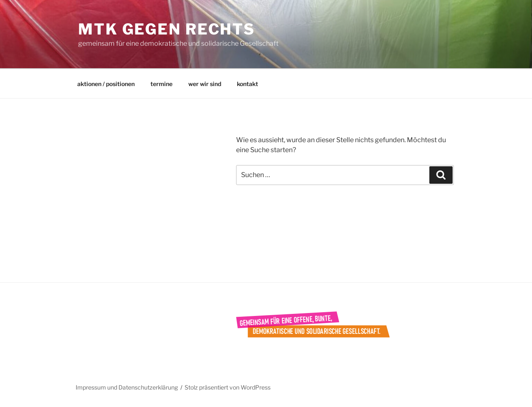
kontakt (248, 84)
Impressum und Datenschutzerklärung (127, 387)
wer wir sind (205, 84)
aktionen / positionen (106, 84)
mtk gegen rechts (167, 29)
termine (161, 84)
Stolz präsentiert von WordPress (228, 387)
